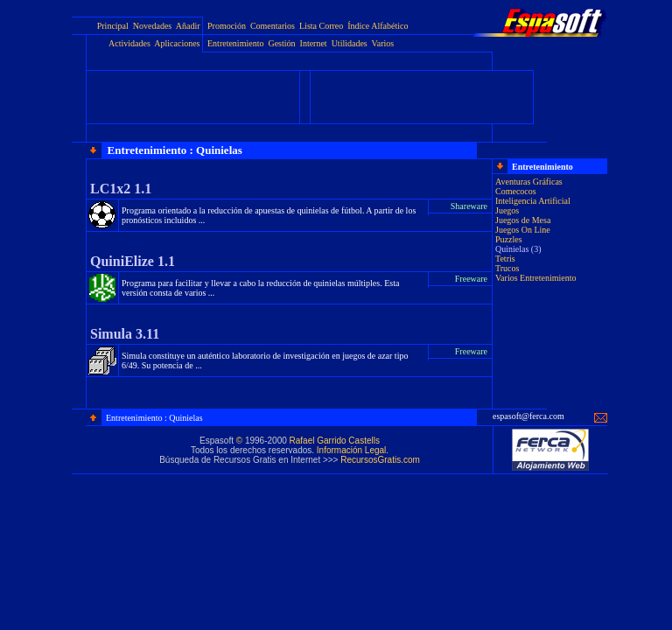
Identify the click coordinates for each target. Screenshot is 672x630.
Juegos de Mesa (523, 220)
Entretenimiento (235, 43)
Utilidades (350, 43)
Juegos (507, 210)
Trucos (507, 268)
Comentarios (273, 26)
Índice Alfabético (378, 26)
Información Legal (352, 450)
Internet (314, 43)
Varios (383, 43)
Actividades (129, 43)
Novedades (152, 26)
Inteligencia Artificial (533, 201)
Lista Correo (321, 26)
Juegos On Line (523, 230)
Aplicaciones (177, 43)
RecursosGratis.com (380, 460)
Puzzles (509, 239)
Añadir (188, 26)
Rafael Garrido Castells (335, 441)
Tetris (505, 259)
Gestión (281, 43)
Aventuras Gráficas (529, 182)
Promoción (227, 26)
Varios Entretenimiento (535, 278)
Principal (113, 26)
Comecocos (516, 191)
